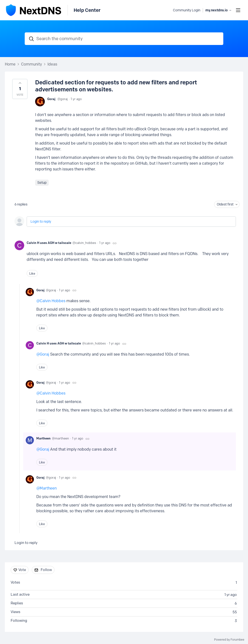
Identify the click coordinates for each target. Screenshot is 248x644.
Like (32, 273)
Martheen (43, 438)
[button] (20, 89)
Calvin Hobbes (53, 301)
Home (10, 64)
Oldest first (225, 204)
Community (31, 64)
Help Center (87, 10)
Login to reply (41, 222)
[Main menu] (238, 10)
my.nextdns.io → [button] (219, 10)
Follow (46, 570)
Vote (22, 570)
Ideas (52, 64)
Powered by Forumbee (229, 640)
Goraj (51, 99)
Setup (42, 183)
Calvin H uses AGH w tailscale (49, 243)
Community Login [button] (187, 10)
